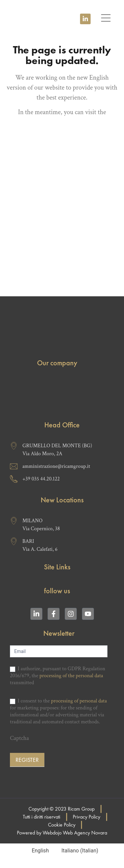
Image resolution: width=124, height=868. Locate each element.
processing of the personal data (71, 676)
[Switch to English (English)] (37, 851)
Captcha (19, 739)
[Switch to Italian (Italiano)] (77, 851)
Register (27, 760)
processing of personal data (79, 701)
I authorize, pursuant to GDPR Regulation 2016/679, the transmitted (58, 676)
